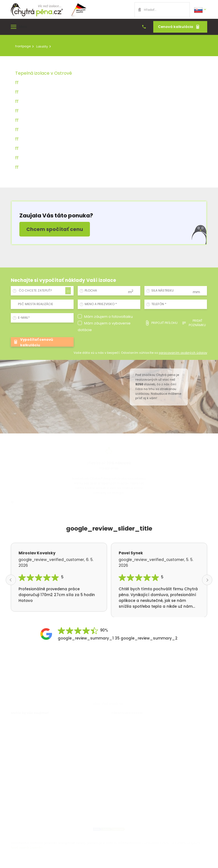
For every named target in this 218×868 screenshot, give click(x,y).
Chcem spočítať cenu (55, 229)
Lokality (42, 46)
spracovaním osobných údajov (183, 353)
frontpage (23, 46)
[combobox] (44, 291)
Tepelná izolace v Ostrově (44, 73)
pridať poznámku (194, 323)
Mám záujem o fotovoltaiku (108, 317)
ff (17, 83)
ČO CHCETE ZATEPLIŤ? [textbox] (35, 291)
